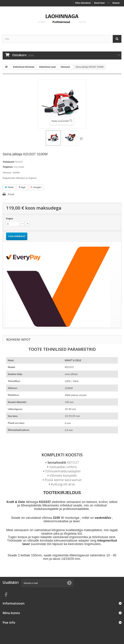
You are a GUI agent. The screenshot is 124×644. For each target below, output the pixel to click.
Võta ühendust (83, 3)
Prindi (11, 194)
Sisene (116, 3)
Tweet (9, 187)
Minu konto (11, 613)
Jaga (22, 187)
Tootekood (8, 162)
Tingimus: (8, 167)
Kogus (10, 219)
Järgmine (81, 138)
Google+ (36, 187)
